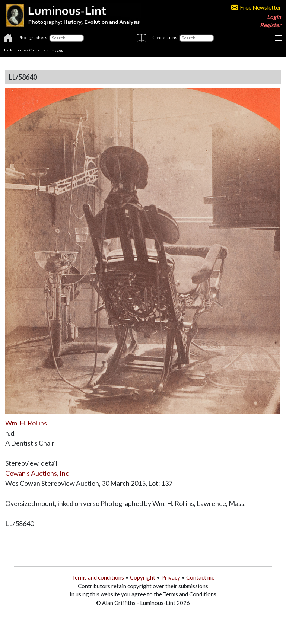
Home (20, 50)
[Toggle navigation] (279, 38)
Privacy (171, 577)
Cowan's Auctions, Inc (37, 473)
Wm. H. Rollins (26, 423)
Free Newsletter (256, 7)
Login (274, 17)
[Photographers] (66, 38)
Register (271, 25)
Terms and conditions (98, 577)
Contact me (200, 577)
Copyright (143, 577)
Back (8, 50)
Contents (37, 50)
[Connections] (196, 38)
